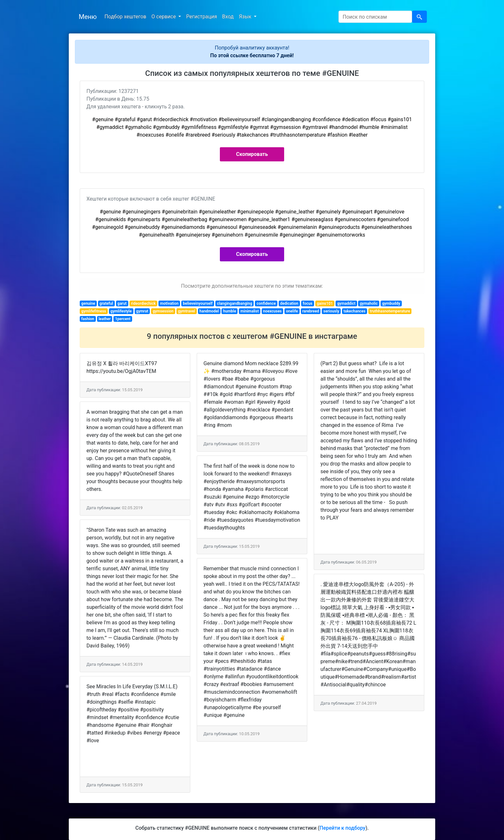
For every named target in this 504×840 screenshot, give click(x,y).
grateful (106, 303)
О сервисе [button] (164, 17)
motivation (169, 303)
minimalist (250, 311)
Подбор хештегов (125, 17)
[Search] (375, 17)
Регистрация (202, 17)
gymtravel (186, 311)
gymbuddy (391, 303)
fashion (88, 319)
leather (105, 319)
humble (230, 311)
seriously (331, 311)
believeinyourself (198, 303)
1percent (123, 319)
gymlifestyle (121, 311)
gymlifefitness (94, 311)
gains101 (325, 303)
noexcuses (273, 311)
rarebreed (310, 311)
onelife (292, 311)
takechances (355, 311)
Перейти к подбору (342, 828)
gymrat (142, 311)
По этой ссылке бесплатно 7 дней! (252, 55)
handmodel (209, 311)
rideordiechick (143, 303)
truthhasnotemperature (390, 311)
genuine (88, 303)
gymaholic (369, 303)
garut (122, 303)
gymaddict (346, 303)
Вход (228, 17)
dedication (289, 303)
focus (308, 303)
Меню (88, 17)
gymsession (163, 311)
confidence (266, 303)
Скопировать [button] (252, 154)
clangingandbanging (235, 303)
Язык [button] (246, 17)
